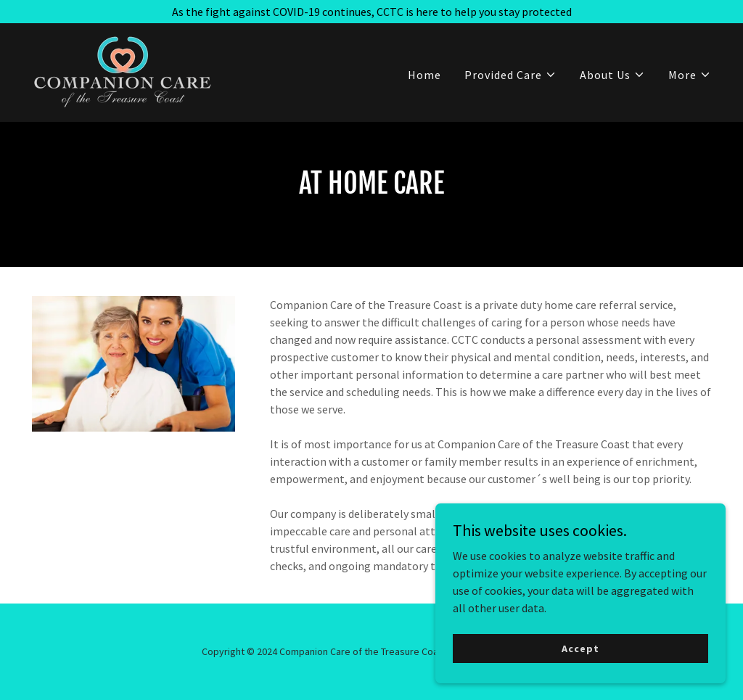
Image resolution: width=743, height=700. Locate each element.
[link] (122, 71)
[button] (510, 75)
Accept (580, 648)
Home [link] (424, 75)
